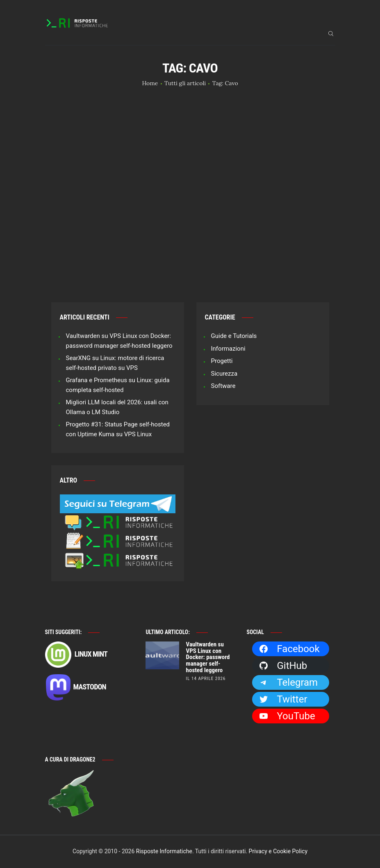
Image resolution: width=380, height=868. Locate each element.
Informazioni (228, 349)
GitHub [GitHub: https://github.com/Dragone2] (283, 666)
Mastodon (76, 687)
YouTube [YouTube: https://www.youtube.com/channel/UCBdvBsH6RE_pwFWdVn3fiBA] (287, 716)
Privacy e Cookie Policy (278, 851)
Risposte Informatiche (164, 851)
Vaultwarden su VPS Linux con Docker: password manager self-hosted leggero (208, 658)
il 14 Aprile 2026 (206, 679)
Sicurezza (224, 374)
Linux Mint (76, 655)
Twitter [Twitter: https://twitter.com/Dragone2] (283, 699)
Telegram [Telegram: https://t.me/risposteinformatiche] (288, 682)
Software (223, 386)
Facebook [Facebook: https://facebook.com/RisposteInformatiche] (289, 649)
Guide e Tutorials (234, 336)
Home (150, 83)
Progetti (222, 361)
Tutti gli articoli (185, 83)
